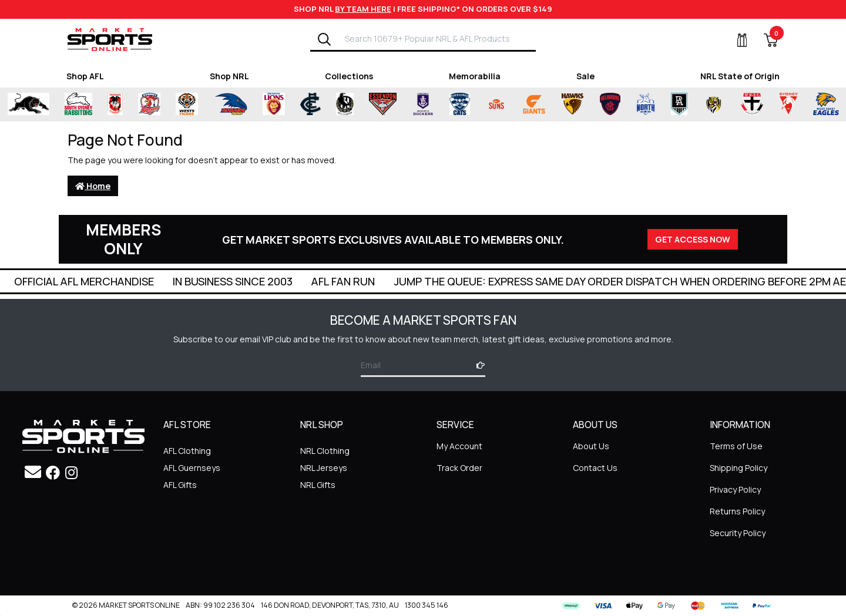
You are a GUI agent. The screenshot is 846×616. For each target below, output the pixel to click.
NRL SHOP (322, 425)
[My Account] (735, 40)
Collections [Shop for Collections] (349, 76)
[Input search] (437, 38)
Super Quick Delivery (76, 281)
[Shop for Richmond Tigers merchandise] (714, 105)
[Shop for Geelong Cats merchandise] (460, 105)
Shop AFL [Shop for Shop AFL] (85, 76)
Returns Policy (737, 511)
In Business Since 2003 (372, 281)
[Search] (324, 39)
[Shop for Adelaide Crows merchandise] (230, 105)
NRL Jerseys (324, 468)
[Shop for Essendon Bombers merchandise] (382, 105)
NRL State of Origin (740, 76)
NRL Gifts (318, 485)
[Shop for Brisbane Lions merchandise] (274, 105)
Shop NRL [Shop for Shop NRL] (229, 76)
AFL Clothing (187, 451)
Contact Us (595, 468)
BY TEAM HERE (363, 9)
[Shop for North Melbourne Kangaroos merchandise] (645, 105)
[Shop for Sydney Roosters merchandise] (149, 105)
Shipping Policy (738, 468)
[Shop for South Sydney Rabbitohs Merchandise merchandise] (78, 105)
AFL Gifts (180, 485)
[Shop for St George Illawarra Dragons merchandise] (115, 105)
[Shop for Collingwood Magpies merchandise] (345, 105)
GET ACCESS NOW (693, 239)
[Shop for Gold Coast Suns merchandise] (496, 105)
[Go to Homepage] (110, 39)
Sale (585, 76)
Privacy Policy (735, 489)
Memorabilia (475, 76)
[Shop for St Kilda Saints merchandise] (752, 105)
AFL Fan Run (483, 281)
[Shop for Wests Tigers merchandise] (187, 105)
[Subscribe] (477, 365)
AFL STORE (187, 425)
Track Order (459, 468)
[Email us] (33, 472)
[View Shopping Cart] (764, 40)
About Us (591, 446)
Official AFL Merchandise (224, 281)
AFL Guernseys (192, 468)
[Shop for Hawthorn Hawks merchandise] (573, 105)
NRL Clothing (325, 451)
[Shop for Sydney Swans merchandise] (789, 105)
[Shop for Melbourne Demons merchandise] (610, 105)
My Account (459, 446)
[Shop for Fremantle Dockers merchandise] (423, 105)
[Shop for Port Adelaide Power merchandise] (679, 105)
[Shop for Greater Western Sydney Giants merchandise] (534, 105)
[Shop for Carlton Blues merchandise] (311, 105)
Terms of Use (736, 446)
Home (93, 186)
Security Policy (738, 533)
